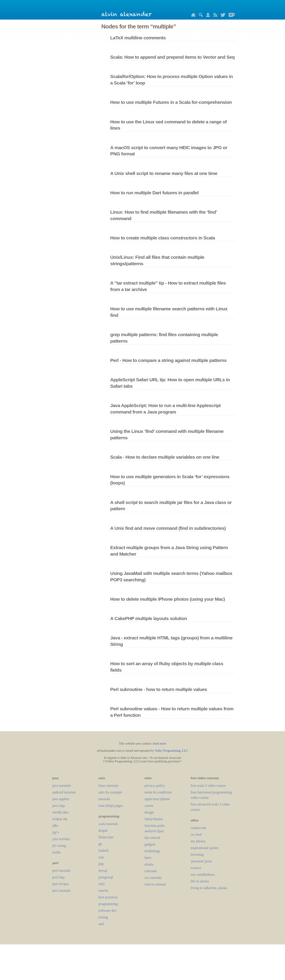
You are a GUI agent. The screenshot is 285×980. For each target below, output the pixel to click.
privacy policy (155, 786)
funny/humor (154, 819)
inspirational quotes (205, 848)
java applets (61, 799)
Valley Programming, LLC (171, 751)
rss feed (196, 834)
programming (108, 904)
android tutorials (64, 792)
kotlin (56, 852)
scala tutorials (108, 824)
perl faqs (59, 877)
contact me (198, 828)
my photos (198, 841)
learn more (159, 744)
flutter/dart (106, 837)
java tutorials (62, 786)
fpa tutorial (152, 838)
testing (103, 917)
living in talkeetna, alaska (209, 888)
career (149, 806)
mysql (103, 871)
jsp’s (56, 832)
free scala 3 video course (208, 786)
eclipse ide (60, 819)
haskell (103, 850)
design (149, 812)
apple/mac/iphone (157, 799)
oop (101, 857)
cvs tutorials (153, 878)
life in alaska (200, 881)
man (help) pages (111, 806)
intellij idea (60, 812)
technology (152, 851)
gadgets (150, 844)
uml (101, 924)
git (100, 844)
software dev (108, 911)
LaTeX (148, 858)
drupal (103, 830)
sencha (103, 891)
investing (197, 854)
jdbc (55, 826)
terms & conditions (158, 792)
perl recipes (61, 884)
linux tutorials (108, 786)
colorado (151, 871)
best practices (108, 897)
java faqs (59, 806)
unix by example (110, 792)
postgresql (106, 877)
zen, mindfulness (203, 875)
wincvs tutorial (155, 884)
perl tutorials (61, 871)
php (101, 864)
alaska (149, 864)
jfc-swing (59, 846)
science (196, 868)
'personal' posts (201, 861)
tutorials (104, 799)
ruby (102, 884)
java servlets (61, 839)
